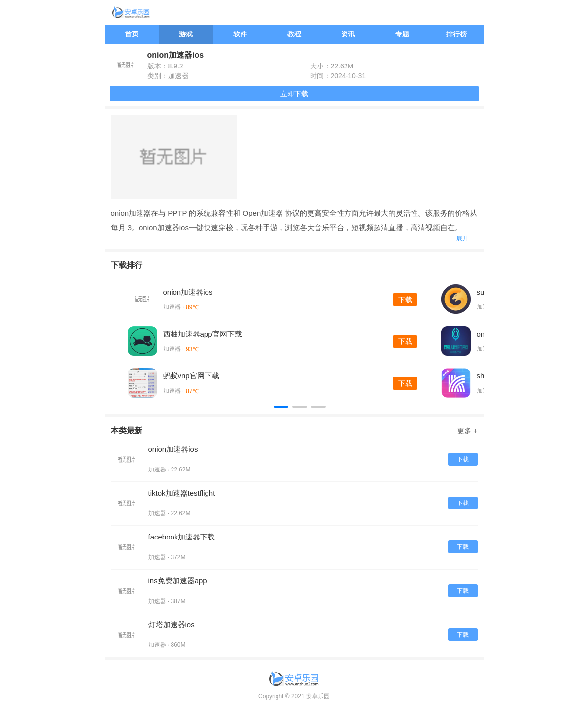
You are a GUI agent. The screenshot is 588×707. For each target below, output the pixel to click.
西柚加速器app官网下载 (203, 334)
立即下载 (294, 94)
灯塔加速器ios (172, 624)
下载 (405, 300)
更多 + (467, 431)
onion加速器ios (188, 292)
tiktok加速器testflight (182, 493)
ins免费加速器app (178, 581)
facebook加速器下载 (182, 537)
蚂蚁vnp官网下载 (191, 376)
